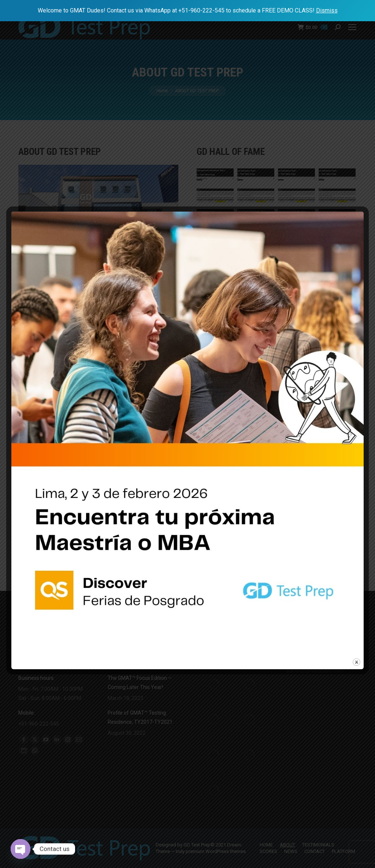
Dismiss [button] (327, 10)
